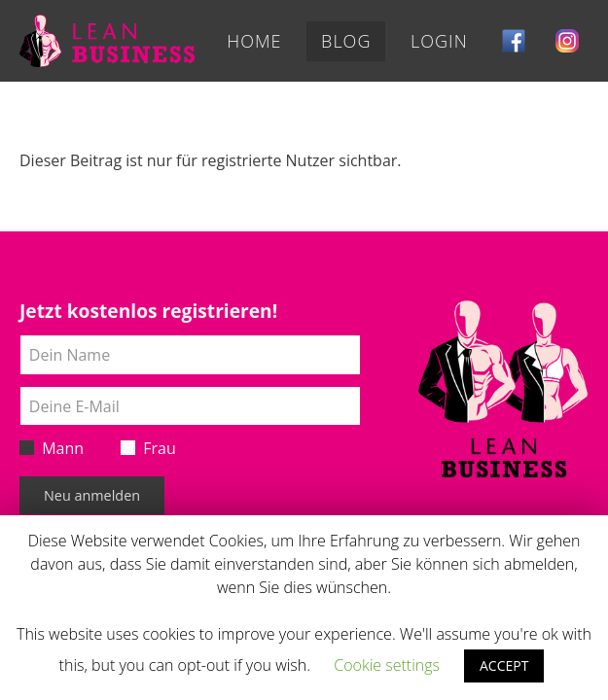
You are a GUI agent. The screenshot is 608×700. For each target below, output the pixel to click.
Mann (52, 448)
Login (439, 41)
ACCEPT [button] (504, 665)
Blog (346, 41)
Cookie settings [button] (387, 665)
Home (254, 41)
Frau (148, 448)
